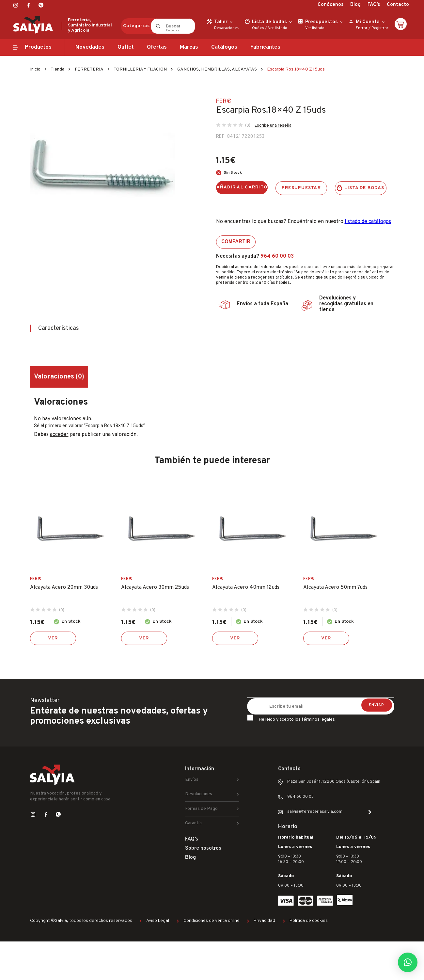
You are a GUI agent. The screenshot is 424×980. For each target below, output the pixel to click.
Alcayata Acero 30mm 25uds (155, 587)
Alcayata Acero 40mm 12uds (246, 587)
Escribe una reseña (273, 126)
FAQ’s (374, 5)
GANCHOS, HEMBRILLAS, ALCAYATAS (217, 69)
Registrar (380, 28)
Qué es (258, 28)
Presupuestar (301, 188)
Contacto (398, 5)
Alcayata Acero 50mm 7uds (335, 587)
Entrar (362, 28)
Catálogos (224, 47)
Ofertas (157, 47)
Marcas (189, 47)
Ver (53, 638)
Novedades (90, 47)
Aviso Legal (158, 921)
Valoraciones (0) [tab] (59, 377)
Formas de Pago (201, 809)
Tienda (57, 69)
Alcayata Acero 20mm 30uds (64, 587)
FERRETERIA (89, 69)
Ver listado (278, 28)
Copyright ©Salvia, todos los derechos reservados (81, 921)
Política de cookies (309, 921)
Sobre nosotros (203, 848)
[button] (408, 962)
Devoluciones (199, 794)
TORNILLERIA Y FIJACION (140, 69)
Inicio (35, 69)
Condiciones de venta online (212, 921)
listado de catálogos (368, 222)
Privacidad (264, 921)
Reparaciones (226, 28)
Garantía (193, 823)
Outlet (126, 47)
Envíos (192, 780)
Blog (355, 5)
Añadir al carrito (242, 187)
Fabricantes (265, 47)
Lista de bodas (364, 188)
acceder (59, 435)
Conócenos (330, 5)
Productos (38, 47)
